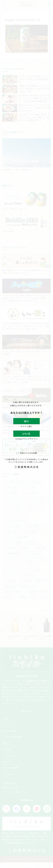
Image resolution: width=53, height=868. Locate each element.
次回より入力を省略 (27, 453)
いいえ (26, 434)
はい (26, 421)
